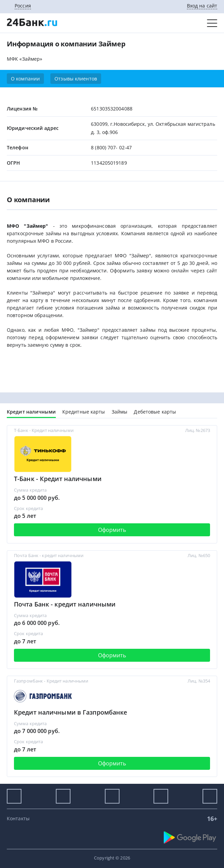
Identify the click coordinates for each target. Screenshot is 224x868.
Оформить (112, 530)
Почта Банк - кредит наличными (65, 604)
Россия (23, 6)
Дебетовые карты (155, 412)
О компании (25, 79)
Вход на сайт (202, 6)
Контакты (18, 818)
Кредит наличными (31, 412)
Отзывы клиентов (76, 79)
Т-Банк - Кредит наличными (58, 479)
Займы (120, 412)
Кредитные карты (84, 412)
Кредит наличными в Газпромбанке (70, 712)
